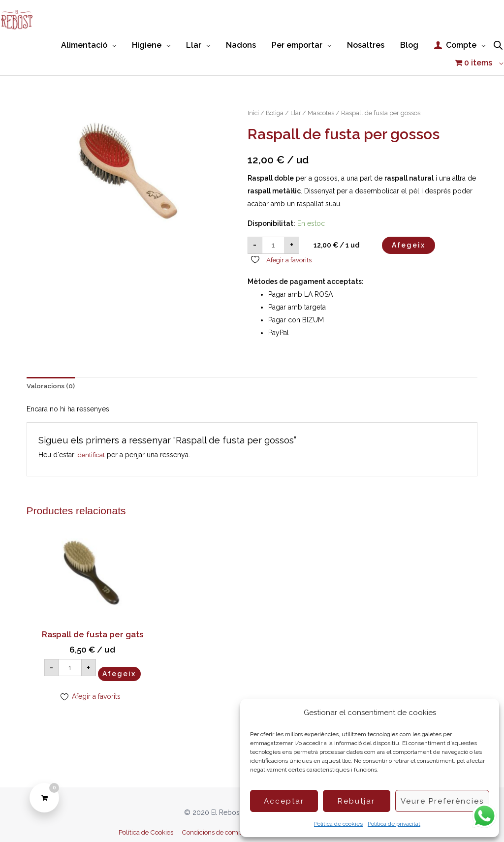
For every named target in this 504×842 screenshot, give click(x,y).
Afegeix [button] (79, 660)
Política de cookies (338, 824)
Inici (253, 92)
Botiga (276, 92)
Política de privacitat (394, 824)
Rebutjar (356, 801)
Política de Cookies (137, 817)
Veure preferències (442, 801)
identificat (91, 435)
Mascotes (324, 92)
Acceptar (284, 801)
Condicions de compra (214, 817)
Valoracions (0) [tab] (51, 366)
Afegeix (409, 224)
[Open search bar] (498, 42)
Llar (298, 92)
